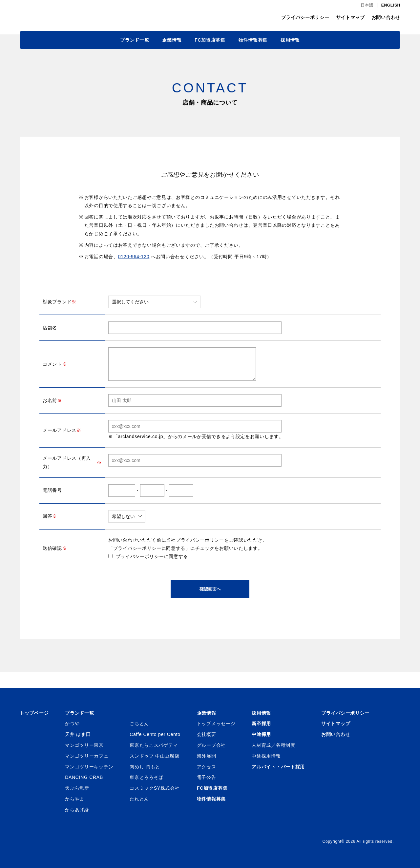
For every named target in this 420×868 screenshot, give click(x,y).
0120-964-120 (134, 257)
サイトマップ (350, 17)
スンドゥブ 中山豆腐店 (155, 756)
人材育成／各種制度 (273, 745)
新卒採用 (261, 723)
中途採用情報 (266, 756)
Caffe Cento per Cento (155, 734)
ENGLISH (391, 5)
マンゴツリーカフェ (87, 756)
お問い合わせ (386, 17)
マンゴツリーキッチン (89, 767)
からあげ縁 (77, 810)
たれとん (139, 799)
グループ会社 (211, 745)
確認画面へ (210, 589)
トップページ (34, 713)
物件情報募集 (253, 40)
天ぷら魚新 (77, 788)
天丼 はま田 (78, 734)
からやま (75, 799)
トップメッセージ (216, 723)
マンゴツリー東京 (84, 745)
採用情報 (290, 40)
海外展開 (207, 756)
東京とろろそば (147, 777)
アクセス (207, 767)
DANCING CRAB (84, 777)
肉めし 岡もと (145, 767)
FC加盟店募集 (210, 40)
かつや (72, 723)
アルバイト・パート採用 (278, 767)
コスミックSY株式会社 (155, 788)
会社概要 (207, 734)
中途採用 (261, 734)
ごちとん (139, 723)
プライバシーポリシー (305, 17)
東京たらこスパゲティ (154, 745)
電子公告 (207, 777)
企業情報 (172, 40)
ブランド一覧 (135, 40)
